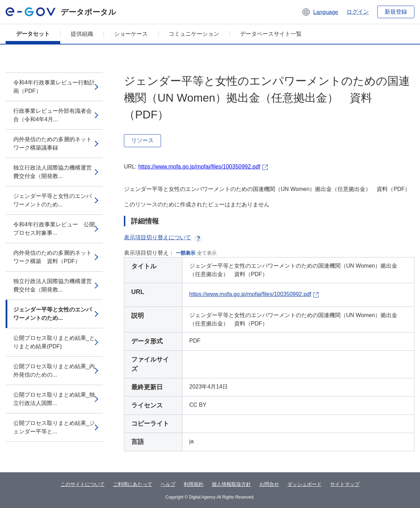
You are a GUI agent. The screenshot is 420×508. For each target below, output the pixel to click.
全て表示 (207, 253)
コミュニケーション (194, 34)
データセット (33, 34)
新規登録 (396, 12)
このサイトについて (83, 484)
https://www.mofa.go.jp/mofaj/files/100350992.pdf (199, 167)
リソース (142, 140)
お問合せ (269, 484)
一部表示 (185, 253)
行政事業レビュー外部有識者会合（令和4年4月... (52, 115)
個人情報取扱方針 (231, 484)
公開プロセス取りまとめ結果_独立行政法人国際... (54, 399)
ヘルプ (168, 484)
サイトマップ (345, 484)
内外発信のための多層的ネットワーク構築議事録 (52, 143)
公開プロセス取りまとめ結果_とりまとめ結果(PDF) (54, 342)
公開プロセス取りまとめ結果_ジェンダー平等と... (54, 427)
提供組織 (82, 34)
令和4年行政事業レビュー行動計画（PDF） (54, 87)
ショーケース (131, 34)
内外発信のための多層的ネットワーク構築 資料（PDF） (52, 257)
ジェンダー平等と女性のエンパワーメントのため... (52, 200)
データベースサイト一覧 (271, 34)
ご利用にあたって (133, 484)
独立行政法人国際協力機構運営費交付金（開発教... (52, 172)
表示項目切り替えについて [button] (163, 237)
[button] (320, 12)
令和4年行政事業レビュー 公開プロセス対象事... (54, 229)
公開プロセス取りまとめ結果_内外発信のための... (54, 370)
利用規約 (194, 484)
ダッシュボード (304, 484)
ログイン (358, 12)
